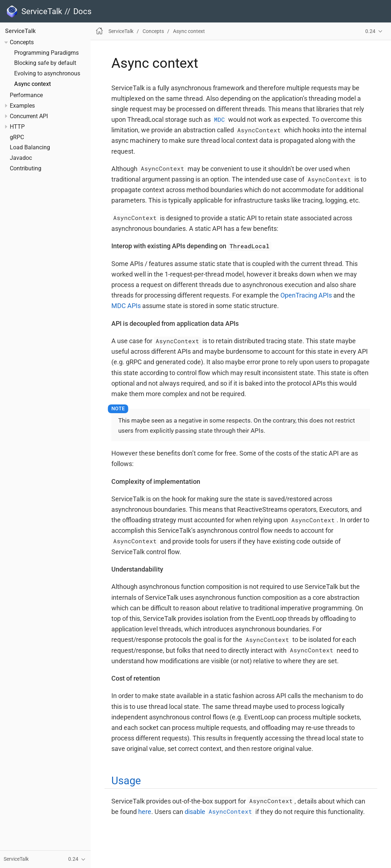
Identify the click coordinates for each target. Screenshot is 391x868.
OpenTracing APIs (306, 295)
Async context (32, 84)
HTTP (17, 127)
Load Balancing (30, 148)
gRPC (17, 137)
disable (219, 812)
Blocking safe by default (45, 63)
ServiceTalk (20, 31)
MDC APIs (126, 306)
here (145, 812)
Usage (126, 781)
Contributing (26, 169)
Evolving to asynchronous (47, 74)
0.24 (370, 31)
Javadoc (21, 158)
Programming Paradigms (46, 53)
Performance (26, 95)
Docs (82, 11)
